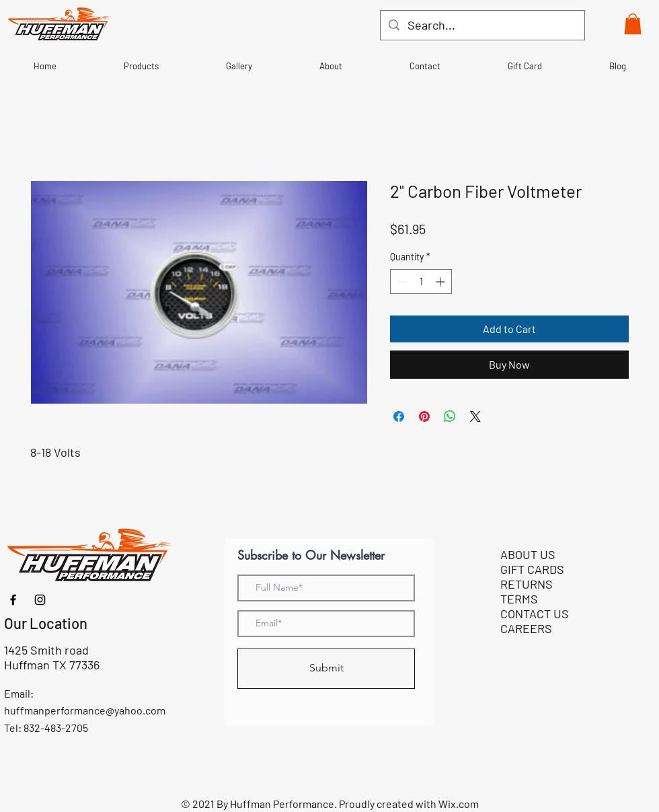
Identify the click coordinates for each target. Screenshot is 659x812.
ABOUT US (528, 554)
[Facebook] (13, 600)
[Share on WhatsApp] (450, 416)
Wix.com (459, 804)
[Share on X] (475, 416)
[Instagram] (40, 600)
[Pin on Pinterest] (424, 416)
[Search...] (482, 25)
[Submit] (326, 669)
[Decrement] (400, 282)
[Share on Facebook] (399, 416)
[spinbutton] (421, 282)
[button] (633, 24)
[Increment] (441, 282)
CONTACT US (535, 614)
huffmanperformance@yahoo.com (85, 710)
